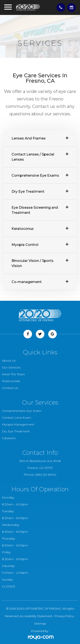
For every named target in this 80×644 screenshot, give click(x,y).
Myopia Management (18, 424)
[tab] (40, 139)
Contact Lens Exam (17, 418)
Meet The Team (13, 374)
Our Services (11, 367)
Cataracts (9, 438)
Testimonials (11, 381)
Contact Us (10, 388)
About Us (9, 361)
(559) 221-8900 (46, 475)
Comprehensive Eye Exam (22, 411)
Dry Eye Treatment (16, 431)
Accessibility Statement (36, 616)
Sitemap (40, 623)
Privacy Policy (64, 616)
